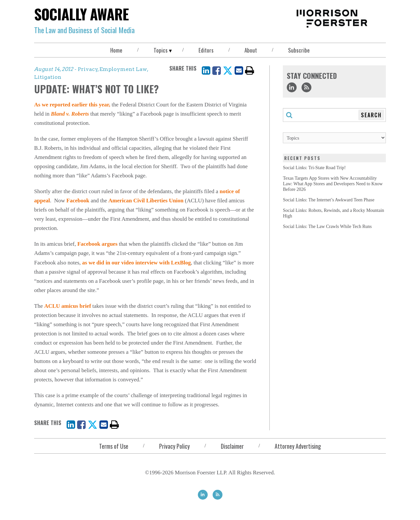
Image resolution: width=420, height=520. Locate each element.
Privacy (88, 69)
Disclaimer (232, 446)
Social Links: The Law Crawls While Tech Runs (327, 226)
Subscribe (299, 50)
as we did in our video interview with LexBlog (136, 263)
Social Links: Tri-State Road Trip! (314, 168)
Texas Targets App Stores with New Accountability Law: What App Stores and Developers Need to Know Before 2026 (333, 184)
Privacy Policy (174, 446)
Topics (161, 50)
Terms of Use (114, 446)
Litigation (48, 77)
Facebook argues (97, 244)
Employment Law (123, 69)
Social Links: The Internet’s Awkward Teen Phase (329, 200)
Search (371, 115)
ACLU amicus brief (68, 306)
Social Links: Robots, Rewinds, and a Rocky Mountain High (333, 213)
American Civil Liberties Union (146, 201)
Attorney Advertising (298, 446)
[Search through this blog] (334, 115)
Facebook (78, 201)
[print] (250, 70)
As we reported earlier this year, (72, 105)
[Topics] (334, 138)
